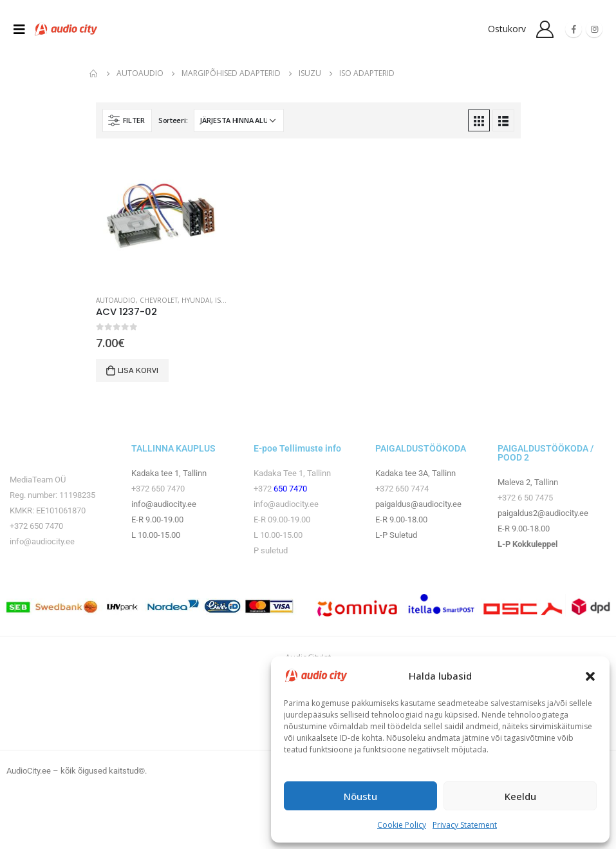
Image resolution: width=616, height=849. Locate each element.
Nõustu (360, 796)
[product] (163, 218)
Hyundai (196, 300)
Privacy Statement (465, 825)
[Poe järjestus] (239, 120)
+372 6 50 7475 (525, 498)
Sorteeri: (173, 120)
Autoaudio (116, 300)
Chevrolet (159, 300)
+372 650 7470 (36, 526)
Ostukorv (507, 29)
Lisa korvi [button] (138, 370)
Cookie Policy (402, 825)
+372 (264, 489)
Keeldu (520, 796)
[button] (590, 676)
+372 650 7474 (402, 489)
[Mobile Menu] (23, 29)
